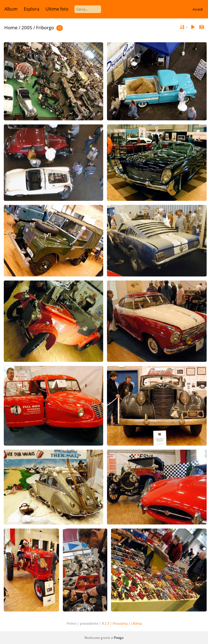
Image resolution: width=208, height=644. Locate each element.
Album (11, 9)
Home (11, 28)
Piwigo (119, 638)
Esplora (32, 9)
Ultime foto (57, 9)
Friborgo (45, 28)
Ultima (136, 623)
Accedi (198, 9)
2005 (27, 28)
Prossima (120, 623)
